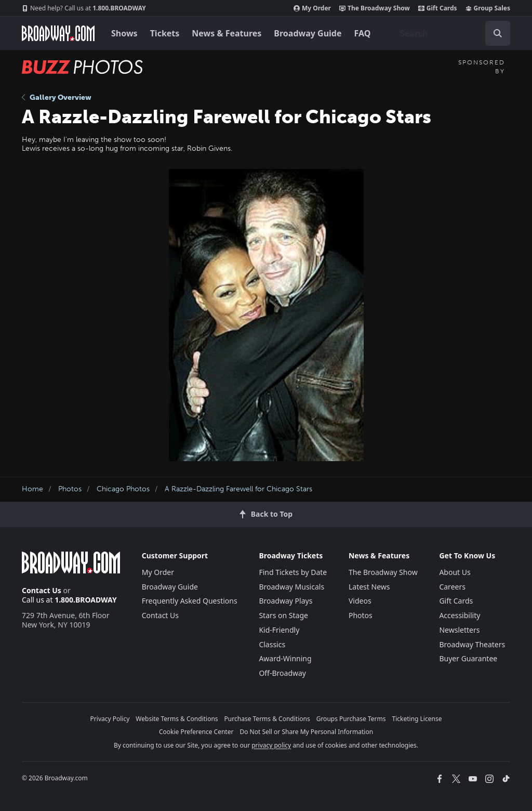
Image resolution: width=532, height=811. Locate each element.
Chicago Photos (123, 489)
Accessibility (460, 615)
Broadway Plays (285, 601)
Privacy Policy (110, 719)
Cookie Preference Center (196, 732)
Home (32, 489)
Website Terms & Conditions (177, 719)
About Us (455, 572)
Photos (70, 489)
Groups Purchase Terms (351, 719)
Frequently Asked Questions (190, 601)
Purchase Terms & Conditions (267, 719)
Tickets (165, 33)
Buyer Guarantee (468, 658)
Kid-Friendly (279, 630)
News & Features (227, 33)
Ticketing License (417, 719)
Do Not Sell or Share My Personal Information (306, 732)
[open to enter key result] (498, 33)
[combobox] (451, 33)
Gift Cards (438, 8)
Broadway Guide (308, 33)
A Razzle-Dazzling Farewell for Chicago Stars (238, 489)
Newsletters (459, 630)
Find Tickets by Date (293, 572)
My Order (312, 8)
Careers (452, 587)
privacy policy (271, 745)
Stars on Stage (283, 615)
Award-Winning (285, 658)
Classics (272, 644)
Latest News (369, 587)
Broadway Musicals (291, 587)
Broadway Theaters (472, 644)
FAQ (363, 33)
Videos (360, 601)
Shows (124, 33)
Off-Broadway (282, 673)
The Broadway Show (375, 8)
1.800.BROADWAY (84, 8)
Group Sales (488, 8)
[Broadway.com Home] (58, 33)
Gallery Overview (57, 97)
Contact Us (42, 590)
